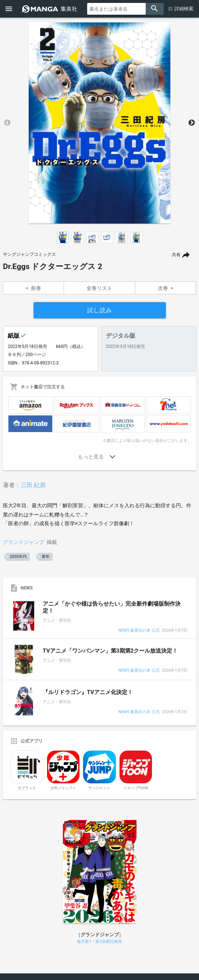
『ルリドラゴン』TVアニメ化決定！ (88, 692)
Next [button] (192, 123)
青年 (46, 557)
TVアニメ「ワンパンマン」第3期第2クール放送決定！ (110, 651)
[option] (99, 123)
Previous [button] (7, 123)
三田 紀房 (33, 485)
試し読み (100, 310)
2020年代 (18, 557)
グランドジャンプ (24, 542)
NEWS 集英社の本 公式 (139, 631)
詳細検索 (184, 9)
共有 (176, 255)
